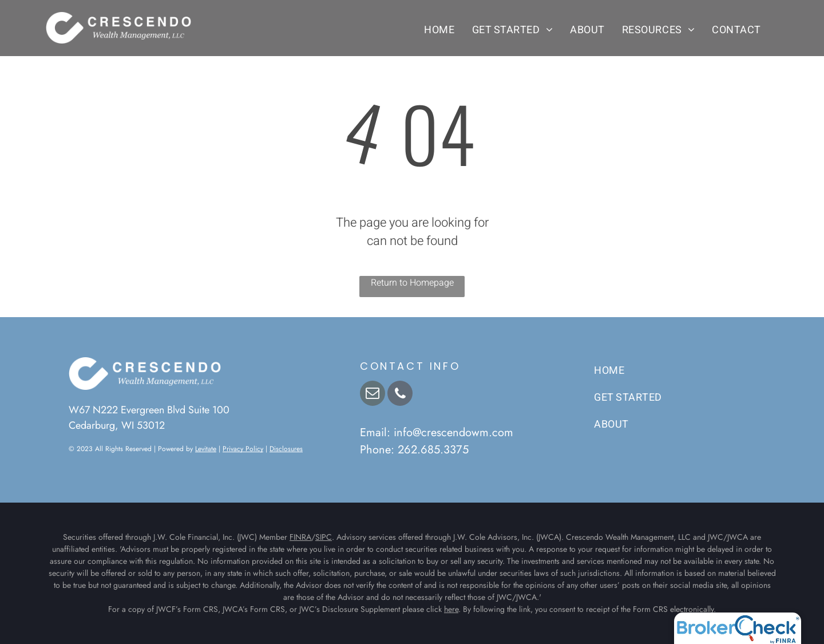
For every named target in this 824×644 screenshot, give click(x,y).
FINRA (300, 537)
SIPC (324, 537)
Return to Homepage (412, 283)
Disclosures (286, 449)
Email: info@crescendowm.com (437, 432)
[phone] (400, 395)
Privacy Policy (243, 449)
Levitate (206, 449)
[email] (373, 395)
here (451, 609)
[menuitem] (439, 30)
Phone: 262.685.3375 (414, 450)
